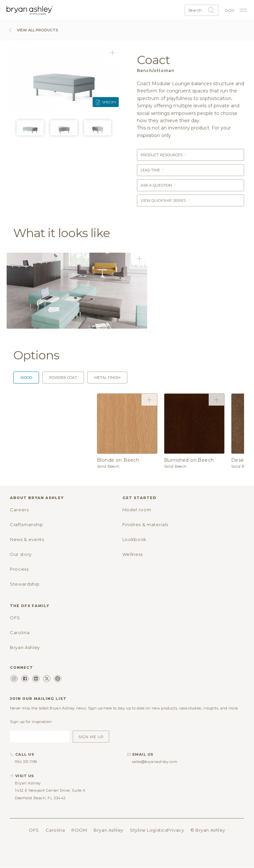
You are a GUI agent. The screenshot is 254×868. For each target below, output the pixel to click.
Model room (137, 510)
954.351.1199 (26, 762)
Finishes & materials (145, 524)
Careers (19, 510)
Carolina (20, 633)
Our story (21, 554)
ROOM (79, 830)
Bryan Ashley (25, 647)
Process (19, 569)
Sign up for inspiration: (31, 722)
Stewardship (25, 584)
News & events (27, 539)
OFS (15, 618)
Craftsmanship (26, 524)
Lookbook (134, 539)
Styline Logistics (148, 830)
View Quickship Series (166, 200)
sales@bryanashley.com (155, 762)
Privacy (175, 830)
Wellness (133, 554)
